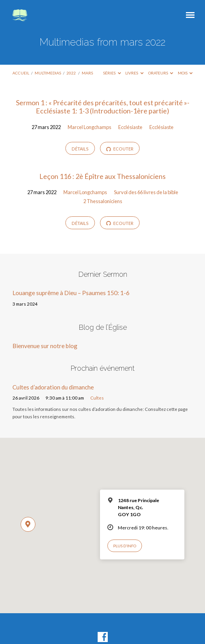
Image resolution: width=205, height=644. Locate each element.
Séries (112, 73)
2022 (71, 73)
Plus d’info (125, 546)
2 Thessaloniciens (103, 201)
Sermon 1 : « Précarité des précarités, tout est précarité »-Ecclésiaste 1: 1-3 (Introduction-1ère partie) (103, 107)
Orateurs (161, 73)
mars (87, 73)
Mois (185, 73)
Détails (80, 149)
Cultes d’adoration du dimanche (53, 387)
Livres (134, 73)
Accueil (21, 73)
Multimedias (48, 73)
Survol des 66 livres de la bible (146, 192)
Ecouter (120, 149)
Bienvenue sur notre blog (45, 346)
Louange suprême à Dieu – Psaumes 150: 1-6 (71, 293)
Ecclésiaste (130, 127)
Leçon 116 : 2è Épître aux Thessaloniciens (102, 176)
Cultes (97, 398)
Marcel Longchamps (89, 127)
